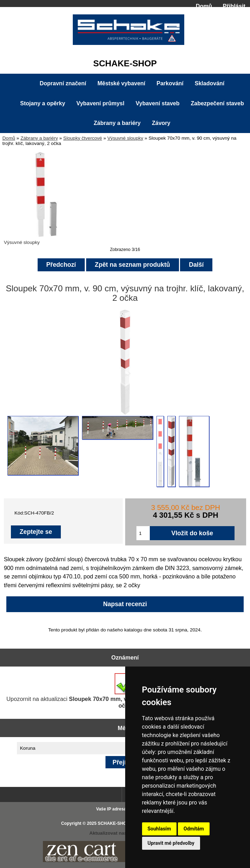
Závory (161, 123)
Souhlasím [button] (159, 829)
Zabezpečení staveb (217, 103)
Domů (204, 6)
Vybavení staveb (158, 103)
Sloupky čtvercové (83, 138)
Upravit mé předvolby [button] (171, 843)
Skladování (210, 83)
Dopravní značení (63, 83)
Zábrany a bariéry (39, 138)
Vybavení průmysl (100, 103)
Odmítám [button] (194, 829)
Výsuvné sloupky (125, 138)
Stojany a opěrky (43, 103)
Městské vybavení (121, 83)
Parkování (170, 83)
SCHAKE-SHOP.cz (116, 823)
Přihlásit (234, 6)
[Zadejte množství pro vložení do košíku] (143, 533)
